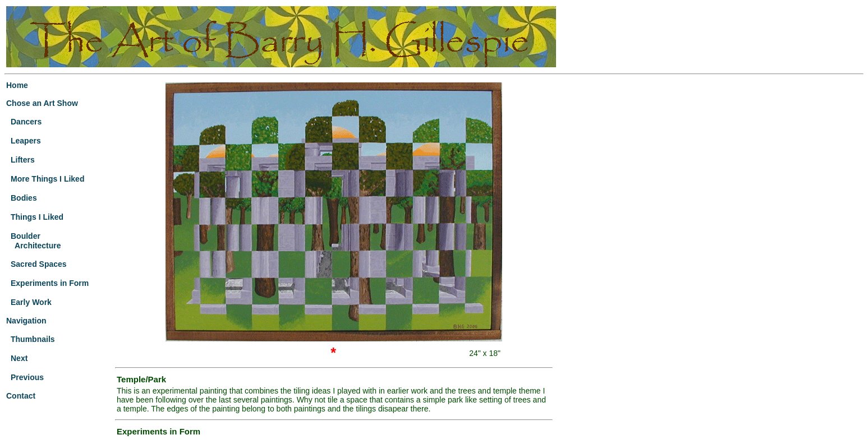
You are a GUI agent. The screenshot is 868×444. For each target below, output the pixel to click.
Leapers (26, 141)
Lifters (23, 160)
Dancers (26, 122)
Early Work (31, 302)
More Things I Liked (47, 179)
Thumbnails (33, 339)
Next (19, 358)
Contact (21, 396)
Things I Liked (37, 217)
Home (17, 85)
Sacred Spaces (39, 264)
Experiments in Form (50, 283)
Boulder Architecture (34, 241)
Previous (27, 377)
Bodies (24, 198)
